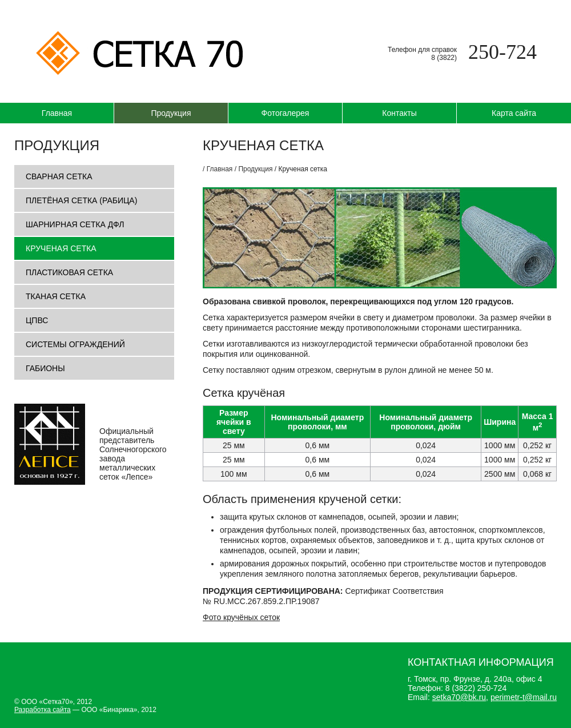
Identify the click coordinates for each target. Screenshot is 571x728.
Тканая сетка (56, 296)
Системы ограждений (75, 344)
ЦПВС (37, 320)
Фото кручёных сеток (241, 617)
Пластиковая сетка (69, 272)
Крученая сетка (61, 248)
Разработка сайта (43, 710)
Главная (57, 113)
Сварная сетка (59, 176)
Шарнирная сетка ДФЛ (75, 224)
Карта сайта (514, 113)
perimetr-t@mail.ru (524, 697)
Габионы (45, 368)
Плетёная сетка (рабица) (81, 200)
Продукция (171, 113)
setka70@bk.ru (459, 697)
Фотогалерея (285, 113)
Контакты (399, 113)
